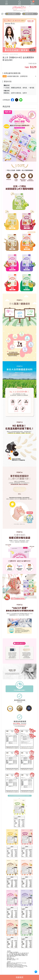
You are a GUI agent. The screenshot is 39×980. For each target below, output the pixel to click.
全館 (5, 76)
